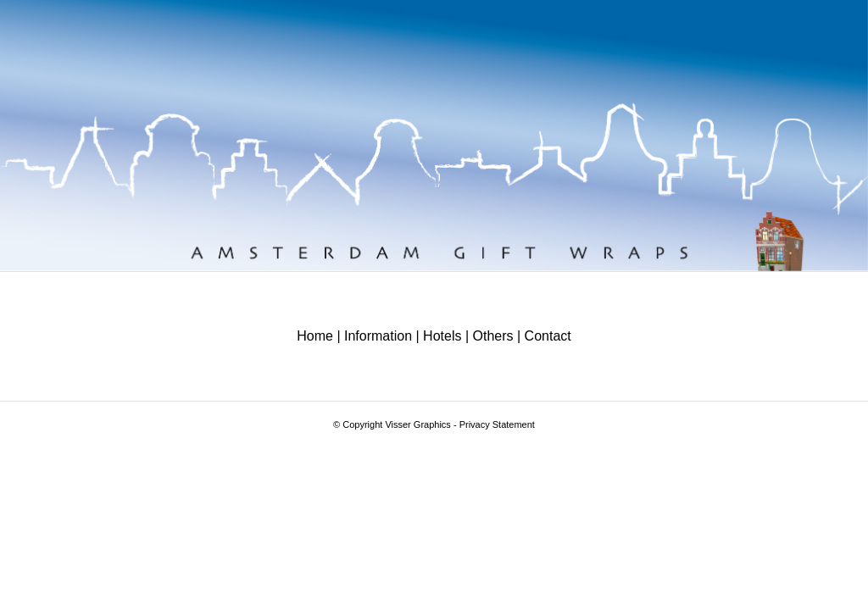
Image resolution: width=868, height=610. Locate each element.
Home (315, 336)
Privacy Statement (497, 424)
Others (493, 336)
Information (378, 336)
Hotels (442, 336)
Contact (548, 336)
